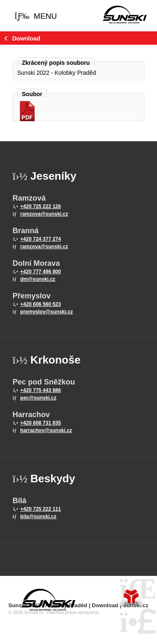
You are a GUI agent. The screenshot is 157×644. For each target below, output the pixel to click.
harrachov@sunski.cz (46, 430)
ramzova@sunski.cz (44, 214)
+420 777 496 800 (40, 272)
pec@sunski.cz (38, 398)
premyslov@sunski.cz (46, 312)
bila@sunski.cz (38, 517)
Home (125, 15)
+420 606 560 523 (40, 304)
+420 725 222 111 (40, 509)
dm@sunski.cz (38, 279)
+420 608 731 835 (40, 423)
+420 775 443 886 (40, 390)
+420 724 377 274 (40, 239)
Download (26, 38)
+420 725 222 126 (40, 206)
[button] (35, 17)
